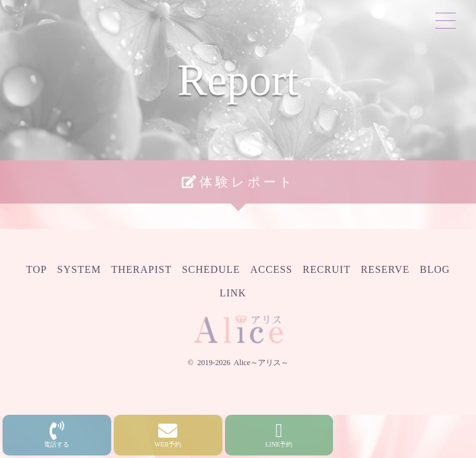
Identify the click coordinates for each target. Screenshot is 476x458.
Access (271, 269)
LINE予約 (279, 434)
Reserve (385, 269)
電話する (57, 434)
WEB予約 (168, 434)
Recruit (326, 269)
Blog (435, 269)
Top (37, 269)
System (79, 269)
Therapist (141, 269)
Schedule (211, 269)
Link (233, 293)
